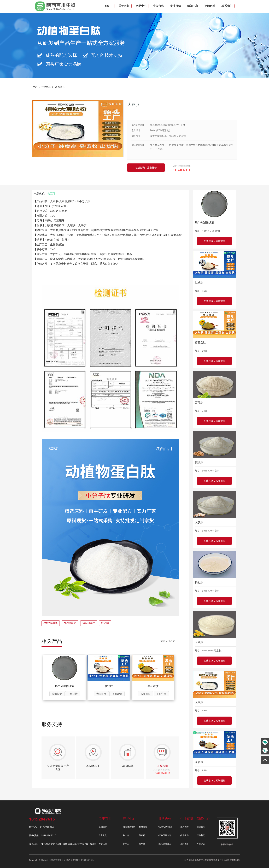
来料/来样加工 (89, 623)
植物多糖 (143, 827)
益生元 (126, 844)
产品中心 (46, 87)
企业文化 (103, 835)
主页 (35, 87)
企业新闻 (201, 827)
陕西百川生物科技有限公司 (53, 860)
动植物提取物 (129, 827)
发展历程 (103, 844)
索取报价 (57, 694)
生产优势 (184, 827)
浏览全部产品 (168, 641)
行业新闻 (201, 835)
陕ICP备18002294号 (84, 860)
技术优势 (184, 835)
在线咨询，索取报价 (214, 241)
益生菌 (142, 844)
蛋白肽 (59, 87)
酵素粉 (142, 835)
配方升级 (105, 623)
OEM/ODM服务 (51, 623)
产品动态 (201, 844)
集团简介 (103, 827)
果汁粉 (126, 835)
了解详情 (73, 694)
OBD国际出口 (70, 623)
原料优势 (184, 844)
